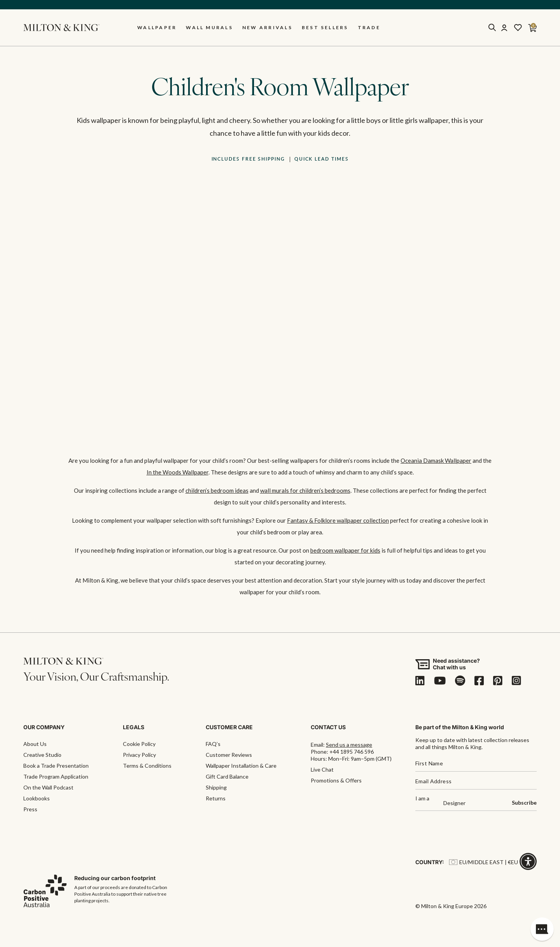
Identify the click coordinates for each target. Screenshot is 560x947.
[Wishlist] (518, 28)
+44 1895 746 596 (352, 752)
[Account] (504, 28)
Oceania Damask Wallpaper (436, 460)
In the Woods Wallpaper (178, 472)
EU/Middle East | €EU (483, 862)
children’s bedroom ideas (217, 490)
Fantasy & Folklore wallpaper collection (338, 520)
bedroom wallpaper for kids (345, 550)
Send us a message (349, 745)
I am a (422, 799)
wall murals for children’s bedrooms (305, 490)
